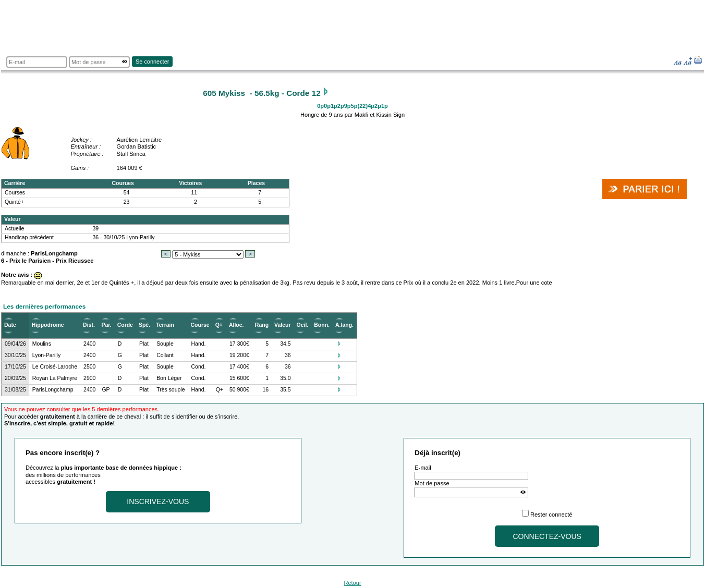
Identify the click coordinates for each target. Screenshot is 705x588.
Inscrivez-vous (158, 501)
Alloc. (236, 325)
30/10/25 (15, 355)
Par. (106, 325)
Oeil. (303, 325)
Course (200, 325)
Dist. (89, 325)
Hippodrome (48, 325)
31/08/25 (15, 390)
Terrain (165, 325)
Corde (125, 325)
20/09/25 (15, 378)
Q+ (219, 325)
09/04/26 (15, 344)
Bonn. (322, 325)
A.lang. (344, 325)
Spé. (144, 325)
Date (10, 325)
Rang (262, 325)
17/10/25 (15, 367)
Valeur (282, 325)
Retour (352, 583)
